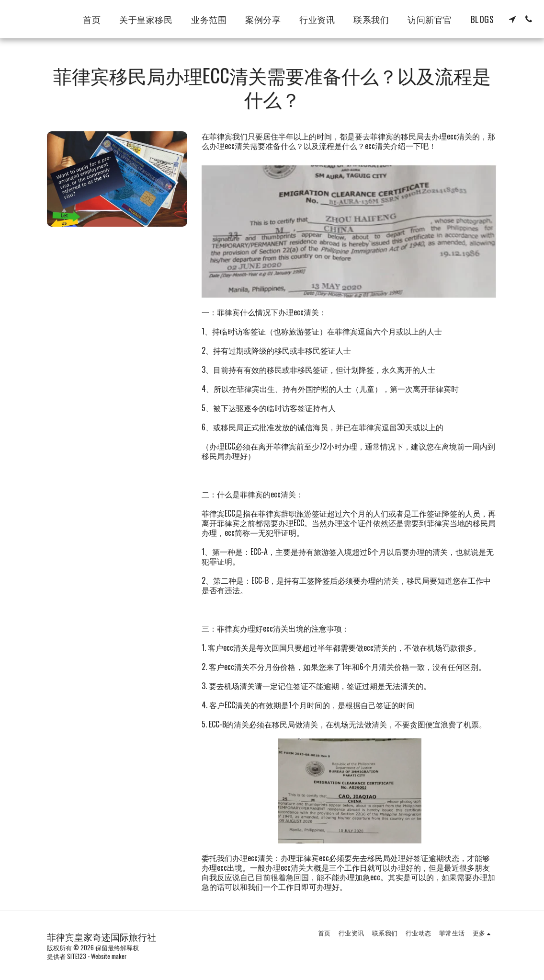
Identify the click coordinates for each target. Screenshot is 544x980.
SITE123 (77, 956)
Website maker (109, 956)
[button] (512, 19)
